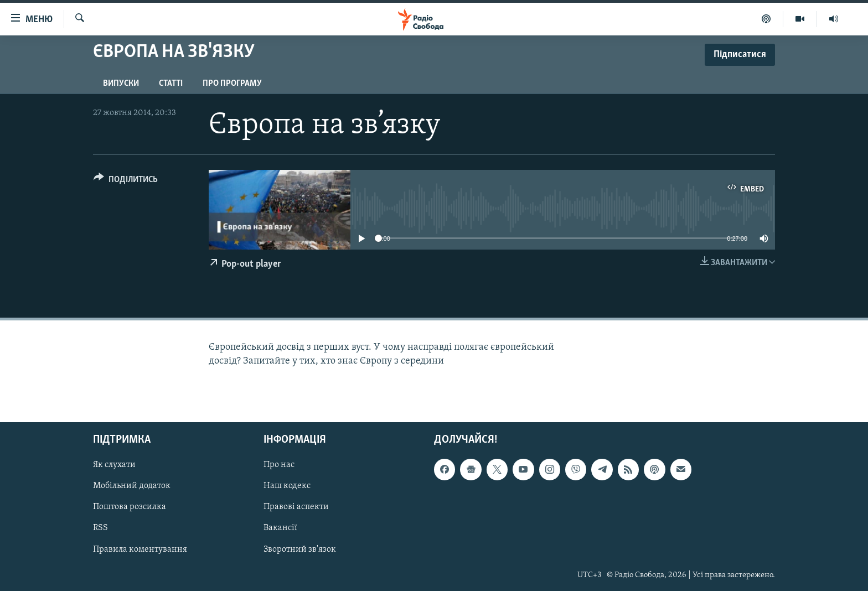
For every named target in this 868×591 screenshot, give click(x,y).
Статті (171, 84)
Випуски (121, 84)
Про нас (279, 465)
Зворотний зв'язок (300, 549)
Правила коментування (140, 549)
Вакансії (280, 528)
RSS (100, 528)
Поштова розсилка (130, 507)
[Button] (126, 181)
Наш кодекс (287, 486)
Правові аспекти (296, 507)
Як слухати (114, 465)
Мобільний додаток (132, 486)
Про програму (232, 84)
